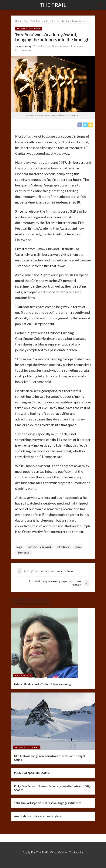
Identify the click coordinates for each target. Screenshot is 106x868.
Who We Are (58, 852)
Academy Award (63, 46)
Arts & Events (23, 675)
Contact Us (76, 852)
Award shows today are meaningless (38, 816)
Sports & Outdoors (29, 28)
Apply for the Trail (35, 852)
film (17, 50)
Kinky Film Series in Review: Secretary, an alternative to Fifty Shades (53, 788)
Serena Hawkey (23, 46)
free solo (26, 50)
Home (18, 21)
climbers (79, 46)
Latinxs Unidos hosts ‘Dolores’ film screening (43, 684)
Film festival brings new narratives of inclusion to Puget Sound (50, 758)
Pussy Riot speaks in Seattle (32, 773)
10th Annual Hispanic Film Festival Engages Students (48, 803)
